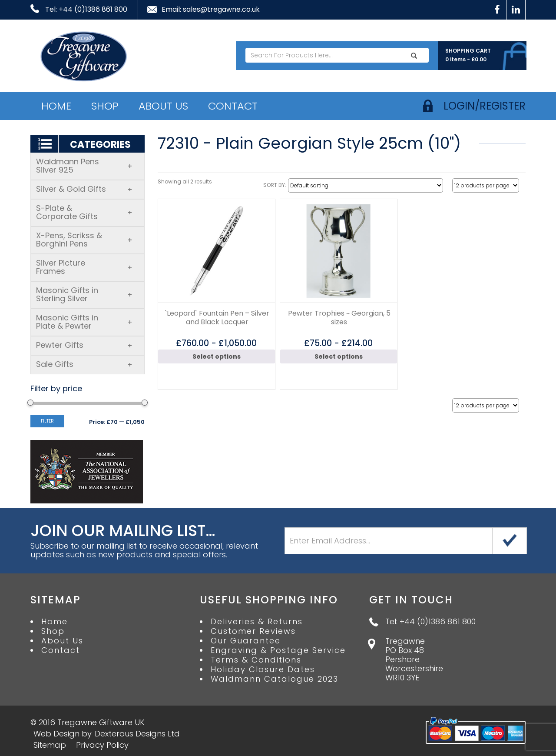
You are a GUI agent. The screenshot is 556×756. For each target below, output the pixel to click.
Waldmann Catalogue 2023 (275, 679)
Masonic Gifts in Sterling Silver (84, 294)
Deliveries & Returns (257, 622)
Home (56, 106)
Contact (233, 106)
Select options (217, 356)
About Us (163, 106)
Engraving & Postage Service (278, 650)
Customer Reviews (253, 631)
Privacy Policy (102, 745)
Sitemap (50, 745)
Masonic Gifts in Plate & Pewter (84, 322)
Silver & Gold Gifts (84, 189)
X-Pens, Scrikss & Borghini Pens (84, 240)
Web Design (56, 734)
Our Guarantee (246, 641)
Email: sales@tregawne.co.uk (211, 10)
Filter (47, 421)
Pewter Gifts (84, 345)
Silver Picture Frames (84, 267)
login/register (485, 106)
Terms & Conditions (256, 660)
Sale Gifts (84, 364)
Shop (105, 106)
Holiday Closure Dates (263, 669)
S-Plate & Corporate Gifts (84, 212)
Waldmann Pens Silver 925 (84, 166)
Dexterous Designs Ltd (137, 734)
